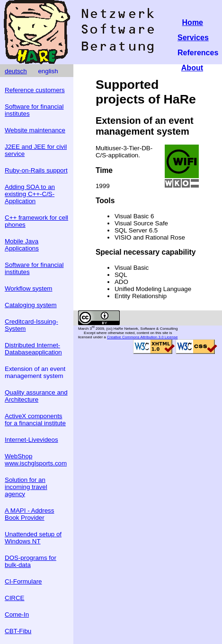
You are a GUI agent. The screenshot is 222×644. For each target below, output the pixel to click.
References (198, 53)
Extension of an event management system (35, 372)
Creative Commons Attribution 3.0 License (142, 337)
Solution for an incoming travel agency (26, 487)
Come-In (17, 614)
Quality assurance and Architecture (36, 396)
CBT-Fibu (18, 631)
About (192, 68)
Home (193, 22)
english (48, 71)
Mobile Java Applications (22, 245)
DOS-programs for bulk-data (31, 561)
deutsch (16, 71)
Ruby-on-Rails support (36, 170)
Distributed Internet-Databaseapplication (33, 349)
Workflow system (28, 288)
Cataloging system (31, 305)
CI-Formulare (23, 581)
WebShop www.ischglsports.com (36, 460)
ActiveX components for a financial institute (35, 420)
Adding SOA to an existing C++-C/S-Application (30, 194)
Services (193, 38)
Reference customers (35, 90)
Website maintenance (35, 130)
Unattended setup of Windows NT (33, 538)
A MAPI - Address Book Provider (29, 514)
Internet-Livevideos (31, 440)
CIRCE (14, 598)
